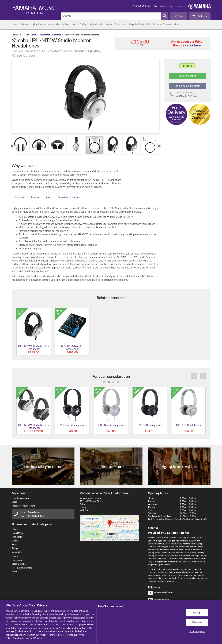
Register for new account (23, 506)
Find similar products (187, 86)
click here (194, 45)
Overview (20, 197)
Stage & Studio (137, 24)
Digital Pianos (38, 24)
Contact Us (181, 6)
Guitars (65, 24)
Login (14, 502)
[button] (178, 16)
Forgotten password (21, 498)
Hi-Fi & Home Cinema (159, 24)
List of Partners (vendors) (111, 606)
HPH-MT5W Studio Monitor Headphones (34, 348)
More (176, 24)
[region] (111, 622)
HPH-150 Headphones (150, 425)
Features (35, 197)
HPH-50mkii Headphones (72, 425)
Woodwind (96, 24)
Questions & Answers (69, 197)
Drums (108, 24)
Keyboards (53, 24)
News (14, 572)
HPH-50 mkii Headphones (111, 425)
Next (159, 146)
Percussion (120, 24)
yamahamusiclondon (163, 592)
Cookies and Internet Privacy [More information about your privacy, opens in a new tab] (27, 638)
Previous (12, 146)
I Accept (197, 613)
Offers (15, 24)
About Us (164, 6)
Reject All (197, 622)
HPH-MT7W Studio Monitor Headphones (34, 426)
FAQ (172, 6)
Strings (84, 24)
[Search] (111, 16)
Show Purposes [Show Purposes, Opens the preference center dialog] (197, 632)
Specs (49, 197)
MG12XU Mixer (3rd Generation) (72, 348)
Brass (75, 24)
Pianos (24, 24)
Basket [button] (200, 16)
